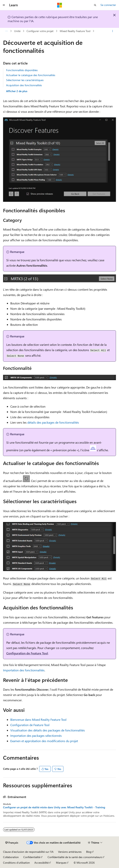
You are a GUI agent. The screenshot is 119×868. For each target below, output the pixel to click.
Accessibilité (41, 863)
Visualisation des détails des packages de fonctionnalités (48, 730)
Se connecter (108, 5)
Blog (89, 852)
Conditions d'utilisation (16, 863)
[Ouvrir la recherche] (95, 5)
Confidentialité (32, 857)
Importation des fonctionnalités (24, 670)
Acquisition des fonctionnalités (24, 85)
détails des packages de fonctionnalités (53, 422)
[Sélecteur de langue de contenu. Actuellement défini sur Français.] (12, 843)
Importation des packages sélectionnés (36, 736)
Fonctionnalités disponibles (22, 70)
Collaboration (11, 857)
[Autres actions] (113, 31)
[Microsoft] (60, 5)
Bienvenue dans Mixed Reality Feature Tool (38, 720)
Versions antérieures (70, 852)
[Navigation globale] (4, 5)
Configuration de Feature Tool (27, 653)
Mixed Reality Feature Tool (75, 31)
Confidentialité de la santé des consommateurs (75, 857)
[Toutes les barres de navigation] (6, 31)
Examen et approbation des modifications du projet (44, 741)
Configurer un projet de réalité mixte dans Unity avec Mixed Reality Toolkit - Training (54, 807)
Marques (61, 863)
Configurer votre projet (40, 31)
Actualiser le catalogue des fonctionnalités (31, 75)
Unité (17, 31)
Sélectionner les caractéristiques (25, 80)
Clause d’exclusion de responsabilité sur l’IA (28, 852)
